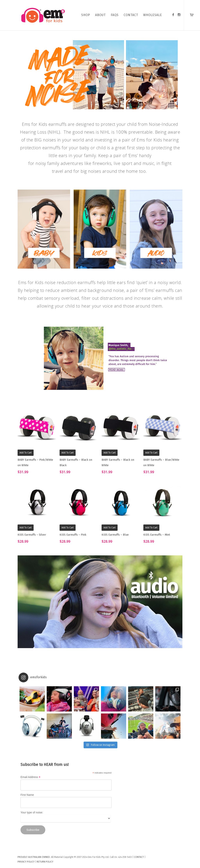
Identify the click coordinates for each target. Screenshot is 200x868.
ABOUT (100, 15)
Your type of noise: (32, 812)
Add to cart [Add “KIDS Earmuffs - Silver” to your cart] (26, 528)
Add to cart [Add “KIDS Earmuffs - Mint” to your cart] (151, 528)
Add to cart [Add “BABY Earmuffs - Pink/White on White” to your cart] (26, 453)
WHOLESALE (153, 15)
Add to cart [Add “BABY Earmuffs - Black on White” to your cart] (110, 453)
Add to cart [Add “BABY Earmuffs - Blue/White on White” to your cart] (151, 453)
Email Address (30, 777)
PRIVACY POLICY (26, 862)
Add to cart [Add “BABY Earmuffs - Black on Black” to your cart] (68, 453)
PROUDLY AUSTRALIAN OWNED (34, 857)
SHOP (86, 15)
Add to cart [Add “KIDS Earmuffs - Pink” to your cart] (68, 528)
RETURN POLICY (45, 862)
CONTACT (131, 15)
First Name (27, 795)
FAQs (115, 15)
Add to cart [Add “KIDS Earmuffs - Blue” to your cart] (110, 528)
